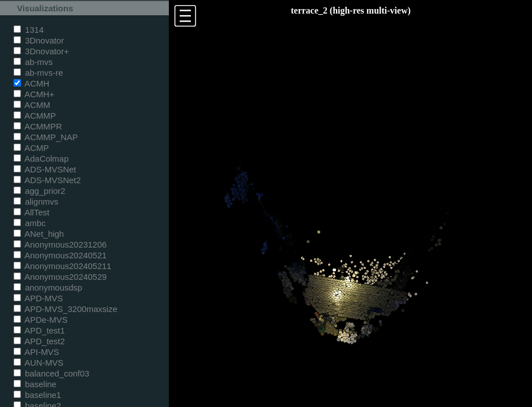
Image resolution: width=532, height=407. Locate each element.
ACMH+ (34, 94)
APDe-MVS (41, 320)
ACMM (32, 105)
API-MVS (36, 352)
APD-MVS (38, 298)
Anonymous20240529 (60, 277)
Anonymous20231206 (60, 244)
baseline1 (37, 395)
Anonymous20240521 (60, 255)
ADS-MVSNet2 (47, 180)
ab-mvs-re (38, 73)
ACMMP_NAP (46, 137)
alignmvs (36, 202)
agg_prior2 (40, 191)
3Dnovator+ (41, 51)
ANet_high (39, 234)
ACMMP (35, 116)
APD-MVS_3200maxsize (66, 309)
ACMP (31, 148)
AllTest (31, 212)
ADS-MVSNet (45, 169)
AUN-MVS (38, 363)
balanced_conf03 (51, 373)
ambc (30, 223)
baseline (35, 384)
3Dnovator (39, 40)
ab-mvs (33, 62)
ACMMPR (38, 126)
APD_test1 (39, 330)
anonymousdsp (48, 287)
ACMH (31, 83)
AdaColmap (41, 159)
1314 (29, 30)
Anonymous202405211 (62, 266)
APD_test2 (39, 341)
